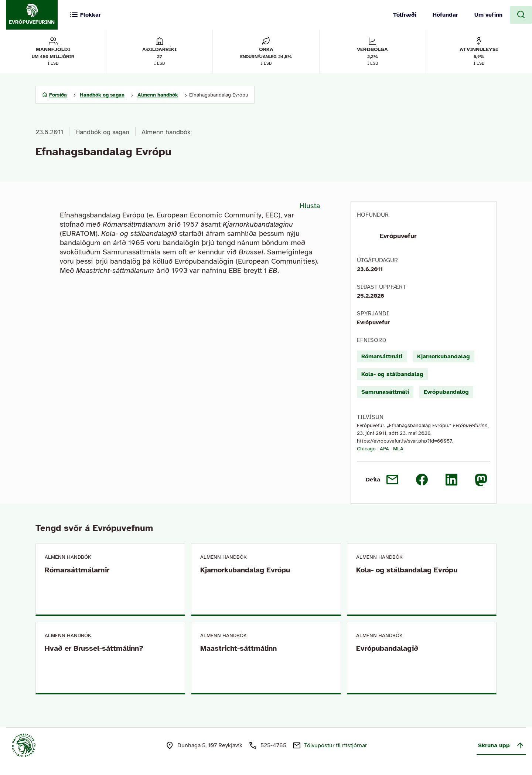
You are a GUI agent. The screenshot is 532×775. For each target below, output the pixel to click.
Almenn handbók (166, 132)
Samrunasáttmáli (385, 392)
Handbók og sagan (102, 132)
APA (384, 449)
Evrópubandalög (446, 392)
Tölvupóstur (335, 745)
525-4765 (273, 745)
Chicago (366, 449)
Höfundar (445, 15)
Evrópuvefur (398, 236)
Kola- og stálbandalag (392, 374)
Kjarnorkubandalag (444, 356)
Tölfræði (405, 15)
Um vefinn (488, 15)
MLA (398, 449)
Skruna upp (501, 745)
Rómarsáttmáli (382, 356)
